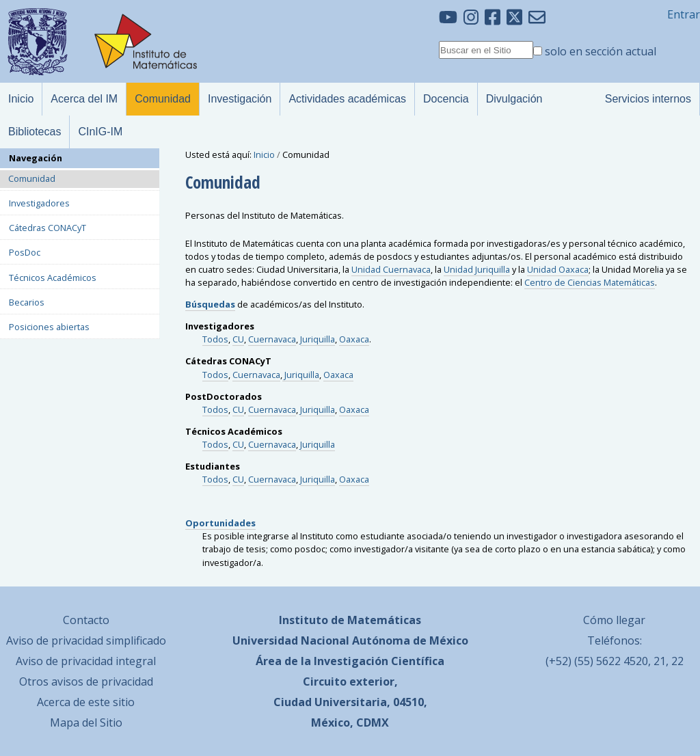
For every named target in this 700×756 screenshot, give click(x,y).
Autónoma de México (410, 640)
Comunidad (32, 178)
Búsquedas (210, 304)
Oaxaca (354, 339)
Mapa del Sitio (86, 723)
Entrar (684, 14)
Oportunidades (220, 523)
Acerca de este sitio (86, 702)
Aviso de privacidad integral (86, 661)
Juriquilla (318, 339)
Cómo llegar (614, 620)
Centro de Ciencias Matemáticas (590, 282)
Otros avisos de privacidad (86, 681)
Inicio (264, 154)
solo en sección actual (601, 51)
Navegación (36, 158)
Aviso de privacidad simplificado (86, 640)
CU (238, 339)
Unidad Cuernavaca (391, 269)
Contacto (86, 620)
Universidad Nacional (291, 640)
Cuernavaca (272, 339)
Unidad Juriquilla (477, 269)
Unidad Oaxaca (558, 269)
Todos (215, 339)
